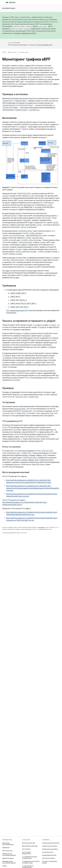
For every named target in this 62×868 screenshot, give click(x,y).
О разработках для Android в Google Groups (31, 862)
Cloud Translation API (44, 45)
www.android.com (48, 852)
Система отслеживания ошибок (50, 862)
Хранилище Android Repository (8, 844)
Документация (9, 8)
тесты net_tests (20, 409)
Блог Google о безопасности (27, 853)
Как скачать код (7, 851)
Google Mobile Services (49, 855)
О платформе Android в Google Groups (30, 857)
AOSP (4, 52)
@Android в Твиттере (29, 843)
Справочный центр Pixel (49, 846)
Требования (6, 848)
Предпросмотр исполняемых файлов (9, 854)
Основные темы (24, 52)
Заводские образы (8, 858)
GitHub (4, 866)
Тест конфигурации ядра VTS (17, 311)
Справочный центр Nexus (50, 849)
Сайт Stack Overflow (48, 858)
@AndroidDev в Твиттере (30, 846)
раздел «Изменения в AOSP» (25, 33)
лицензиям (42, 527)
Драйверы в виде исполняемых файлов (9, 862)
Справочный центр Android (51, 843)
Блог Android (26, 849)
